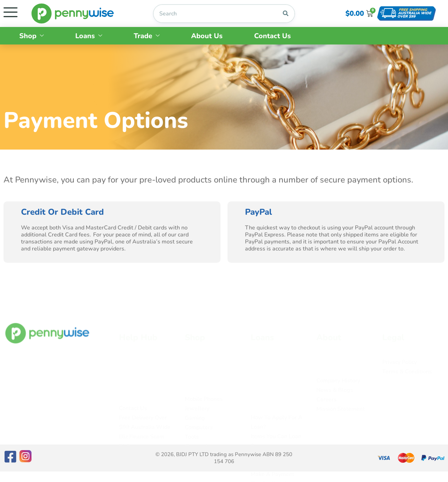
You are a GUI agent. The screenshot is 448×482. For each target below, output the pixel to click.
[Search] (286, 14)
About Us (207, 36)
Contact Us (272, 36)
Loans (89, 36)
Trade (147, 36)
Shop (31, 36)
